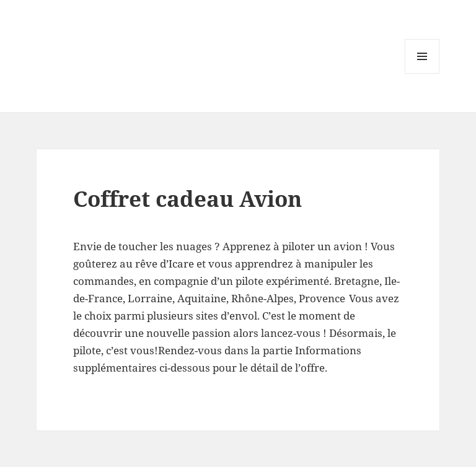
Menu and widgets (422, 73)
